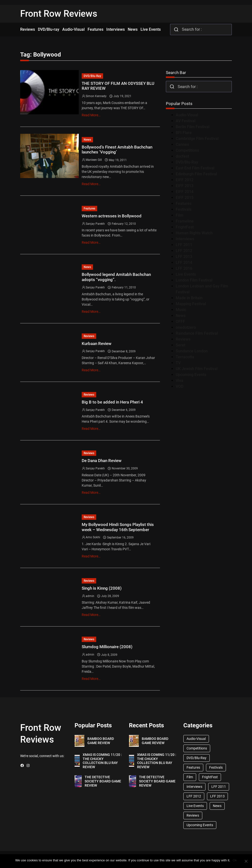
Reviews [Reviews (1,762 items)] (193, 815)
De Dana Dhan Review (102, 461)
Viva (180, 381)
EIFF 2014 (185, 192)
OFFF (180, 322)
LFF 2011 (184, 245)
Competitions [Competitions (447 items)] (197, 748)
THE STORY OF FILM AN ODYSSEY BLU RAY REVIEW (118, 86)
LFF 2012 (184, 251)
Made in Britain (189, 298)
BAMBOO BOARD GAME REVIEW (101, 741)
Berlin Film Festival (193, 127)
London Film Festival (194, 280)
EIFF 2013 (185, 186)
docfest (182, 156)
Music (181, 310)
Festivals (184, 209)
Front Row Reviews (59, 14)
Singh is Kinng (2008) (102, 588)
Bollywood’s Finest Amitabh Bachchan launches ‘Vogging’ (117, 150)
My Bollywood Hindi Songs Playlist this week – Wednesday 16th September (118, 527)
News (87, 140)
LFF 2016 (184, 268)
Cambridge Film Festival (197, 139)
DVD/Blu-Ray (92, 76)
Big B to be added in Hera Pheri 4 (112, 402)
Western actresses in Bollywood (112, 216)
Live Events (186, 274)
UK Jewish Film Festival (197, 369)
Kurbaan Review (97, 344)
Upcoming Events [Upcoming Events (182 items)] (200, 825)
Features (89, 209)
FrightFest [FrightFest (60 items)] (210, 777)
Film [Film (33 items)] (190, 777)
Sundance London (192, 351)
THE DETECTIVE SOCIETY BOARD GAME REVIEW (103, 781)
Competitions (187, 150)
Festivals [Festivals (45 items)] (216, 767)
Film (180, 215)
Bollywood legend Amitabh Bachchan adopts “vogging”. (116, 277)
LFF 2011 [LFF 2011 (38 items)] (219, 787)
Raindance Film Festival (197, 333)
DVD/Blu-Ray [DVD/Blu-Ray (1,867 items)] (197, 758)
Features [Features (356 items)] (193, 767)
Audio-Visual (187, 115)
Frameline (185, 221)
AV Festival (186, 121)
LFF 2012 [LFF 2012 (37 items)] (194, 796)
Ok (235, 860)
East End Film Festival (195, 168)
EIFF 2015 (185, 198)
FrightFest (185, 227)
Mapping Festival (191, 304)
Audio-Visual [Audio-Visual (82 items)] (196, 739)
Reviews (89, 336)
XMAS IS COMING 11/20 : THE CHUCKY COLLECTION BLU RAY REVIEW (102, 761)
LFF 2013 (184, 257)
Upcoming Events (191, 375)
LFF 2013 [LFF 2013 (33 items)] (217, 796)
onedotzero (186, 327)
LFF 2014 (184, 262)
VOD (180, 386)
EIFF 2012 (185, 180)
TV (178, 363)
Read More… (91, 115)
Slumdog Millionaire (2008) (107, 647)
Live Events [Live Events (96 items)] (195, 806)
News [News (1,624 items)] (217, 806)
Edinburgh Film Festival (196, 174)
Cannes (182, 144)
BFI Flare (184, 133)
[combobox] (201, 30)
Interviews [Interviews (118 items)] (194, 787)
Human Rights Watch (194, 233)
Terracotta (185, 357)
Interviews (185, 239)
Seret (181, 345)
